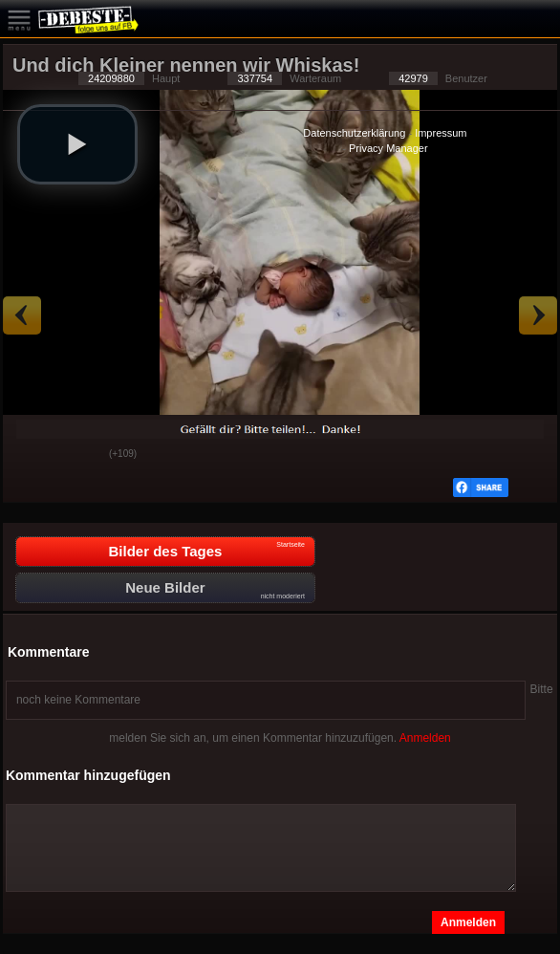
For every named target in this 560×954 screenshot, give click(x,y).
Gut (32, 455)
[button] (77, 144)
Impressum (441, 133)
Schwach (80, 455)
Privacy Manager (388, 148)
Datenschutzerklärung (354, 133)
